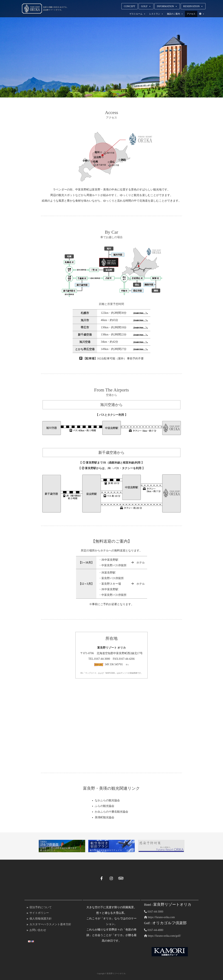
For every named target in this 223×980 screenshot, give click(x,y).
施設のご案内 (175, 14)
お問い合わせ (38, 929)
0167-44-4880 (154, 930)
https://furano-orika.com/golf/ (163, 935)
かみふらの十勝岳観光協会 (111, 812)
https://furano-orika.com (160, 917)
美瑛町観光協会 (105, 817)
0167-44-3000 (154, 911)
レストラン (156, 14)
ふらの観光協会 (105, 806)
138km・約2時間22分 (124, 335)
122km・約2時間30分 (124, 313)
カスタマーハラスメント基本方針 (50, 924)
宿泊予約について (41, 907)
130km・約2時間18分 (124, 328)
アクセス (191, 14)
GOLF (146, 6)
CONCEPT (130, 6)
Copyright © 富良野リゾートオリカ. (112, 973)
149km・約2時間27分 (124, 349)
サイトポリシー (39, 913)
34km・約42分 (124, 342)
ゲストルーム (138, 14)
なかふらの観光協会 (107, 801)
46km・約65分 (124, 320)
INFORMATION (167, 6)
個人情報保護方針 (41, 918)
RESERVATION (193, 6)
